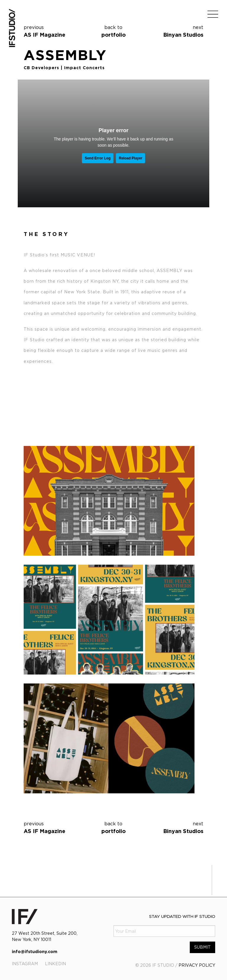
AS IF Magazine (44, 35)
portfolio (114, 31)
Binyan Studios (183, 35)
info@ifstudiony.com (35, 951)
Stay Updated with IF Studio (182, 916)
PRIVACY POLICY (197, 965)
